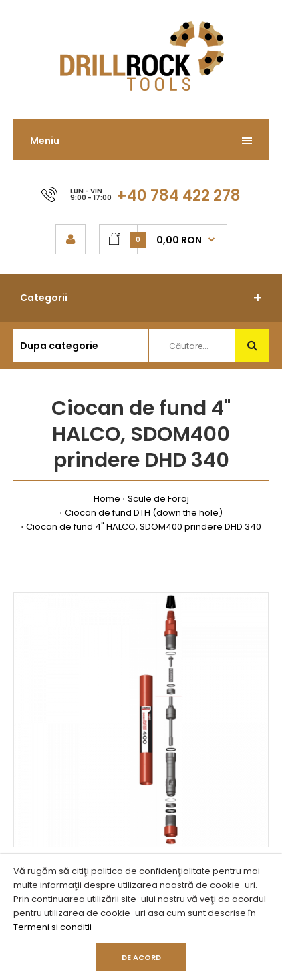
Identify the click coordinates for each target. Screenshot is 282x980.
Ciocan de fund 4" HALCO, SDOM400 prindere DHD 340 (144, 527)
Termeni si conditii (52, 927)
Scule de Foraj (158, 499)
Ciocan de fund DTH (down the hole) (144, 513)
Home (107, 499)
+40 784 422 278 (178, 195)
